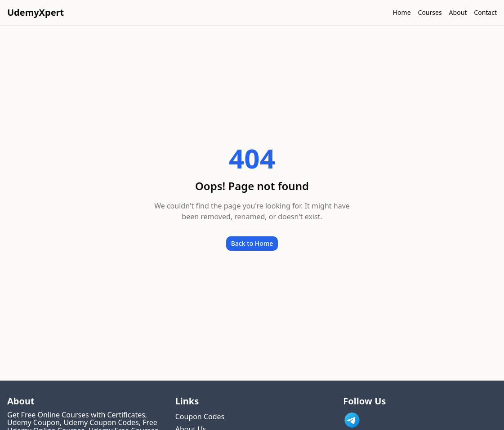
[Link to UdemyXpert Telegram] (352, 420)
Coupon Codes (200, 417)
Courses (430, 12)
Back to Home (252, 243)
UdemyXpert (36, 12)
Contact (485, 12)
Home (402, 12)
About (458, 12)
